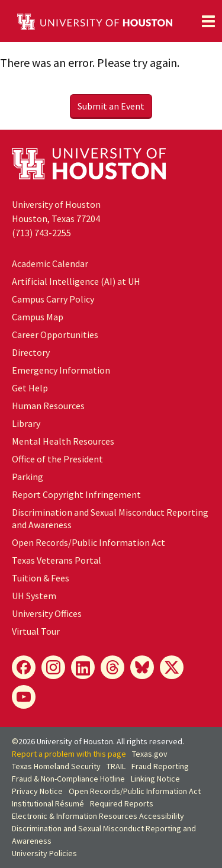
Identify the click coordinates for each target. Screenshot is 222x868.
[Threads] (112, 667)
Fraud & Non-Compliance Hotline (68, 779)
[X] (172, 667)
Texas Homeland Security (56, 766)
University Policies (44, 853)
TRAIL (116, 766)
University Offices (47, 613)
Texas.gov (150, 754)
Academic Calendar (50, 263)
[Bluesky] (142, 667)
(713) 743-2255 (41, 233)
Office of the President (57, 459)
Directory (31, 352)
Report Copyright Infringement (76, 494)
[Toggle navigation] (208, 21)
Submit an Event (111, 106)
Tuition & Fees (41, 578)
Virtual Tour (36, 631)
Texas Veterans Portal (57, 560)
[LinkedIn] (83, 667)
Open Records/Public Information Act (89, 542)
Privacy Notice (37, 791)
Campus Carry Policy (53, 299)
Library (26, 423)
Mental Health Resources (63, 441)
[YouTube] (24, 697)
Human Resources (48, 406)
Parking (28, 477)
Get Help (30, 388)
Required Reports (122, 803)
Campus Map (38, 317)
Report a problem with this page (69, 754)
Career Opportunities (55, 335)
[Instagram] (53, 667)
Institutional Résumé (48, 803)
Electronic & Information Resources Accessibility (98, 816)
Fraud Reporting (160, 766)
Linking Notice (155, 779)
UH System (34, 596)
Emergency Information (61, 370)
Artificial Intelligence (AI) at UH (76, 281)
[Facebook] (24, 667)
